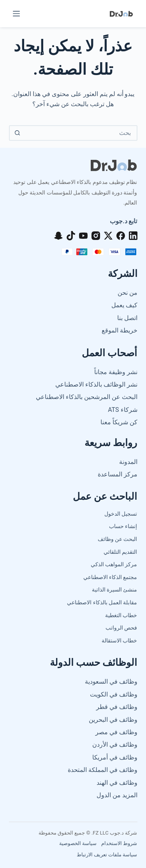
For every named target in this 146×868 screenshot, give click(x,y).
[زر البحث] (18, 133)
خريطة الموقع (120, 330)
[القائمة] (16, 14)
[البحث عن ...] (81, 133)
